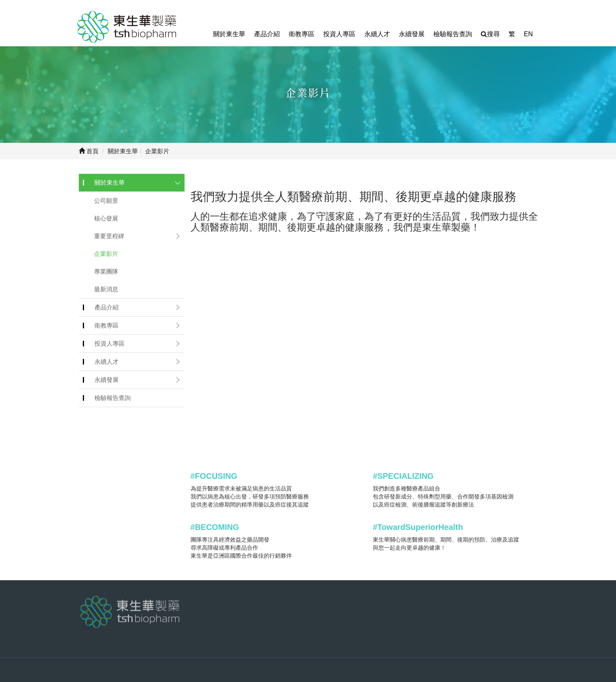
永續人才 (377, 34)
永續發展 (412, 34)
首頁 (89, 151)
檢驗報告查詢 (453, 34)
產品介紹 (267, 34)
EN (528, 34)
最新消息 (106, 289)
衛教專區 (302, 34)
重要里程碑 (109, 236)
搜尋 (490, 34)
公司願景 (106, 201)
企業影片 (106, 254)
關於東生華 (229, 34)
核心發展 (106, 218)
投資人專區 (339, 34)
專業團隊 (106, 271)
